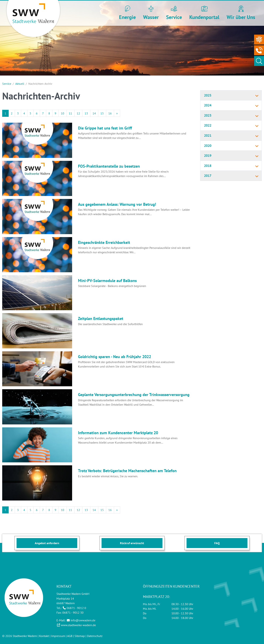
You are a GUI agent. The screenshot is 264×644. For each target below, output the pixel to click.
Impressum (58, 636)
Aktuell (20, 84)
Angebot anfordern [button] (47, 543)
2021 (208, 135)
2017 (208, 176)
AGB (70, 636)
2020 (208, 146)
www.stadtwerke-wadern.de (78, 625)
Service (7, 84)
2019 (208, 156)
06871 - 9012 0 (76, 608)
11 (70, 113)
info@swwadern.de (83, 620)
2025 (208, 95)
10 (63, 113)
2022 (208, 125)
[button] (127, 13)
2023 (208, 115)
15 (102, 113)
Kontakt (44, 636)
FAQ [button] (217, 543)
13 (86, 113)
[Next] (117, 113)
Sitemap (80, 636)
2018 (208, 166)
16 (110, 113)
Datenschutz (95, 636)
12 (78, 113)
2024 (208, 105)
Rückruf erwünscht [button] (132, 543)
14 (94, 113)
